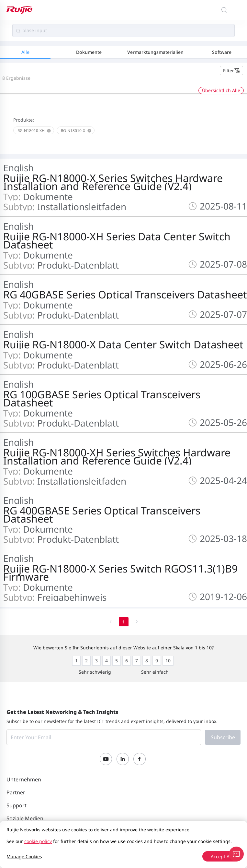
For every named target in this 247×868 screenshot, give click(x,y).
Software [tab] (222, 52)
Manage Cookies (24, 856)
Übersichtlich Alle (221, 90)
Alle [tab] (25, 52)
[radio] (76, 661)
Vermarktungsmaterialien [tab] (155, 52)
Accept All (221, 856)
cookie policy (38, 841)
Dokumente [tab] (89, 52)
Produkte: (24, 120)
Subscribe (223, 737)
